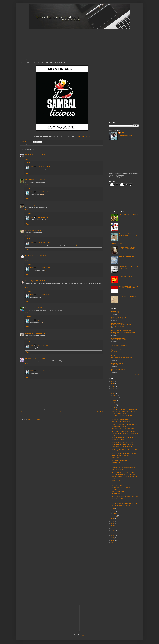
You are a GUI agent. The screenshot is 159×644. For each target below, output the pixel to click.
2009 (113, 543)
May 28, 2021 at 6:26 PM (38, 333)
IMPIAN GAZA (116, 481)
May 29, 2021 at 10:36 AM (44, 371)
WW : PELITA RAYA (118, 470)
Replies (29, 163)
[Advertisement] (70, 42)
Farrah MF (28, 358)
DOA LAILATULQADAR (119, 499)
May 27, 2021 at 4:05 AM (43, 217)
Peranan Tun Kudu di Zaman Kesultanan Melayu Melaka (127, 248)
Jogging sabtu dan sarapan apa (119, 346)
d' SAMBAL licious (82, 136)
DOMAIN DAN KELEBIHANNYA (121, 465)
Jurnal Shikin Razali (117, 323)
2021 (113, 393)
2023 (113, 389)
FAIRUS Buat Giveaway (125, 277)
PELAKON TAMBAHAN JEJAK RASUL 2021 (124, 483)
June (114, 405)
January (115, 516)
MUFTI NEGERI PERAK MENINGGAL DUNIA (125, 409)
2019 (113, 521)
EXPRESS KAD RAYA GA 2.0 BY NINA (123, 472)
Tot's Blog (114, 344)
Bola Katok (28, 256)
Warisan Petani (30, 180)
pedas (37, 144)
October (115, 396)
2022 (113, 391)
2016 (113, 526)
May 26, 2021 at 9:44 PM (43, 192)
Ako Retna (28, 154)
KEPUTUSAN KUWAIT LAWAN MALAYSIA (124, 437)
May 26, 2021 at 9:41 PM (41, 180)
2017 (113, 524)
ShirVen (28, 205)
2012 (113, 535)
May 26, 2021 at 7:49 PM (39, 154)
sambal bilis (81, 144)
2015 (113, 528)
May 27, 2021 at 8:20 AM (43, 268)
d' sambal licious (31, 144)
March (114, 511)
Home (62, 412)
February (115, 514)
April (114, 509)
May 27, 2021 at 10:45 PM (44, 320)
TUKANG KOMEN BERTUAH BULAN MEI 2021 (125, 424)
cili (26, 144)
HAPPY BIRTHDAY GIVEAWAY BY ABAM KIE (125, 453)
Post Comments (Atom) (34, 420)
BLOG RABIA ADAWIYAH (119, 369)
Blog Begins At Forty (117, 363)
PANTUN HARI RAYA (117, 244)
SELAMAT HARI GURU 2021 (120, 460)
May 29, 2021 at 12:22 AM (44, 345)
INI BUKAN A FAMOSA (118, 485)
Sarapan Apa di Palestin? (118, 319)
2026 (113, 382)
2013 (113, 533)
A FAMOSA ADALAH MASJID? (121, 455)
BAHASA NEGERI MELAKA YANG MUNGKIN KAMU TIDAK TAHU (128, 287)
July (114, 403)
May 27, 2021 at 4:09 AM (39, 256)
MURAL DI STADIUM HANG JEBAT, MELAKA (125, 503)
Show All (137, 375)
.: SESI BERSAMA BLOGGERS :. (120, 340)
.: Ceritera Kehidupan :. (118, 338)
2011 (113, 538)
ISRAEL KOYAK (117, 458)
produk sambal (70, 144)
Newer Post (24, 412)
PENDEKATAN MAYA (118, 440)
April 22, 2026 (115, 365)
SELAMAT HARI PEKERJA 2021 (121, 506)
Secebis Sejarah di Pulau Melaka (128, 296)
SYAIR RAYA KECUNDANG (127, 257)
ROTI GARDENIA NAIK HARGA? (121, 419)
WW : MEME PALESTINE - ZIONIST (122, 447)
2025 (113, 384)
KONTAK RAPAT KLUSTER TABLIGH (122, 442)
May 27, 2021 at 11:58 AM (44, 295)
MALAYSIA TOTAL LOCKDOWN (121, 422)
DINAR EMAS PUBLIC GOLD (120, 427)
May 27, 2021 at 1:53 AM (34, 230)
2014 (113, 531)
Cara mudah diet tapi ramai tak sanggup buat (123, 313)
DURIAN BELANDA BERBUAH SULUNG (123, 445)
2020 (113, 519)
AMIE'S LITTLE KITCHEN (119, 317)
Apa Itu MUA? (115, 351)
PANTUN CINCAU (117, 494)
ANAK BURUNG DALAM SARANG (129, 214)
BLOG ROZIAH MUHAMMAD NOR (121, 331)
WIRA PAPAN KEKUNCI (119, 492)
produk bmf (53, 144)
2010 (113, 540)
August (115, 400)
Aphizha (28, 281)
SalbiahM (28, 333)
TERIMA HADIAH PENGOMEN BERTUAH (124, 474)
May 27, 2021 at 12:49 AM (37, 205)
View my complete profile (125, 135)
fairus (32, 167)
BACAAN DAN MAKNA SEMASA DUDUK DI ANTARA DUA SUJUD (124, 412)
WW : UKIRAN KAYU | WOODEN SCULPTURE (125, 496)
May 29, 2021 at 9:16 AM (38, 358)
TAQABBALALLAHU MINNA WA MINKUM (124, 467)
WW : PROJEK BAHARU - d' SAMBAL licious (125, 431)
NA (26, 230)
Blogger (83, 635)
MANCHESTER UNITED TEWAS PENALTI (124, 429)
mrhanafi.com (115, 311)
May (114, 407)
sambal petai (88, 144)
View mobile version (62, 415)
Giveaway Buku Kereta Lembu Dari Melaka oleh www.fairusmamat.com (129, 235)
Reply (27, 159)
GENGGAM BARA (117, 501)
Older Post (100, 412)
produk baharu (47, 144)
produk (41, 144)
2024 (113, 386)
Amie (27, 308)
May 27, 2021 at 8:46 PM (35, 308)
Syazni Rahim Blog (117, 350)
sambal (76, 144)
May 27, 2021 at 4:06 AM (43, 242)
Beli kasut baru (115, 371)
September (116, 398)
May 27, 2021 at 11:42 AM (38, 281)
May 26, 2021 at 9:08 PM (43, 167)
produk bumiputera (61, 144)
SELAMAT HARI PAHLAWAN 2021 (128, 224)
